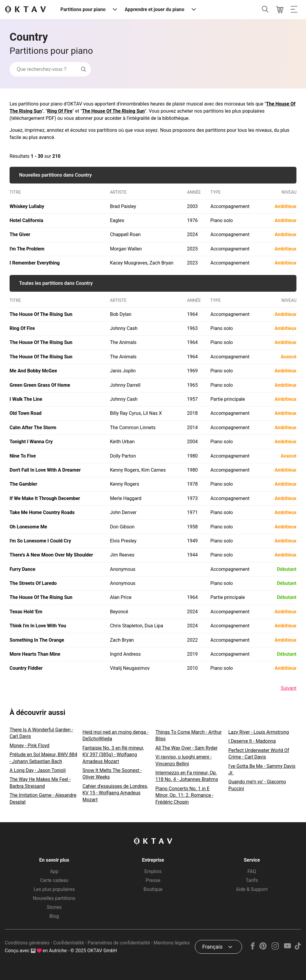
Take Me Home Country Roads (42, 512)
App (54, 871)
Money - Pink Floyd (29, 746)
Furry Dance (22, 569)
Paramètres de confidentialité (119, 943)
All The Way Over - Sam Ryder (186, 748)
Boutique (153, 889)
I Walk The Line (26, 399)
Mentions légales (172, 943)
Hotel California (26, 220)
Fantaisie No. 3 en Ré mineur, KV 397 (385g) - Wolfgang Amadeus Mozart (113, 755)
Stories (54, 907)
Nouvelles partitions (54, 898)
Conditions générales (27, 943)
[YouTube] (287, 948)
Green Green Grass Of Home (40, 385)
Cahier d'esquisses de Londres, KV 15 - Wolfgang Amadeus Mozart (115, 793)
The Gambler (23, 484)
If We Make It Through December (45, 498)
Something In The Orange (37, 640)
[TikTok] (298, 948)
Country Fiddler (26, 668)
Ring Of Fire (60, 111)
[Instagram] (275, 948)
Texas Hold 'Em (26, 612)
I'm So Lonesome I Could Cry (40, 541)
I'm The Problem (27, 249)
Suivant (289, 688)
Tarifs (252, 880)
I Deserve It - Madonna (252, 741)
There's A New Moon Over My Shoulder (51, 555)
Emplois (153, 871)
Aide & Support (252, 889)
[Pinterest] (263, 948)
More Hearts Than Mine (35, 654)
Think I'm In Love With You (38, 626)
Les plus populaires (54, 889)
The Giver (20, 234)
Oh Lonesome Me (28, 527)
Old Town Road (26, 413)
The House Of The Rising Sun (113, 111)
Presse (153, 880)
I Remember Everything (35, 263)
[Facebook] (253, 948)
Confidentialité (69, 943)
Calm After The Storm (33, 428)
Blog (54, 916)
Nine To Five (23, 456)
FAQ (252, 871)
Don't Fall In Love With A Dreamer (45, 470)
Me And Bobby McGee (33, 371)
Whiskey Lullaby (27, 206)
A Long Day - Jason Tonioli (38, 770)
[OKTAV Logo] (25, 10)
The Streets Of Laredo (33, 583)
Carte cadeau (54, 880)
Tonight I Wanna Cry (31, 442)
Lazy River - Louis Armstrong (259, 732)
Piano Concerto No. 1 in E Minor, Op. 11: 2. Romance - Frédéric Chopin (184, 795)
